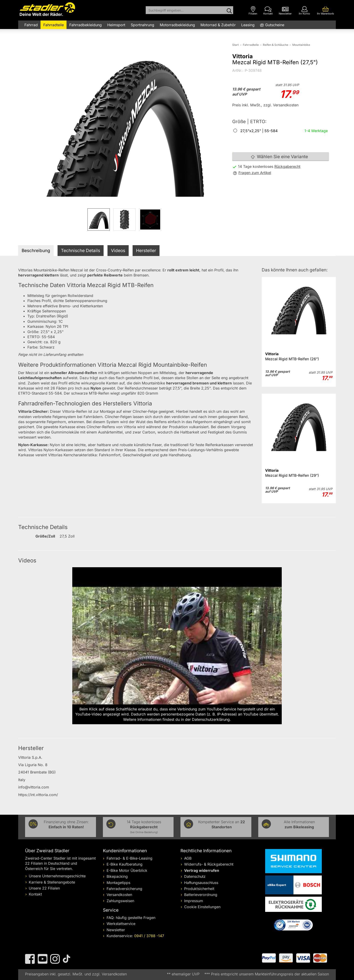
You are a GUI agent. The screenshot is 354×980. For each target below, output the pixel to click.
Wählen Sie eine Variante (279, 157)
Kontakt (35, 894)
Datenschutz (195, 876)
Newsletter (116, 930)
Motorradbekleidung (177, 25)
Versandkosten (119, 895)
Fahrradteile (54, 25)
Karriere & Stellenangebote (52, 882)
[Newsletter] (285, 11)
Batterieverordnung (201, 895)
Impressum (194, 901)
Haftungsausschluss (201, 883)
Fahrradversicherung (124, 889)
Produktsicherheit (199, 889)
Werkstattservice (121, 924)
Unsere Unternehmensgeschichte (57, 876)
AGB (188, 858)
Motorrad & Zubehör (218, 25)
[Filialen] (253, 11)
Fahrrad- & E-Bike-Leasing (129, 858)
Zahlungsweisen (120, 901)
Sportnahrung (142, 25)
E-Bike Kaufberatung (125, 864)
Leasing (248, 25)
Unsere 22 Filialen (44, 888)
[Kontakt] (268, 11)
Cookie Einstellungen (202, 907)
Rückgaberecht (287, 166)
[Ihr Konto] (304, 11)
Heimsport (116, 25)
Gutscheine (275, 25)
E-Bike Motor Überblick (127, 870)
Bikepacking (117, 876)
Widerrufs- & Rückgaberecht (209, 864)
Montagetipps (118, 883)
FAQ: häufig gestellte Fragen (131, 918)
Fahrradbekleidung (86, 25)
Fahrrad (31, 25)
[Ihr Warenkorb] (325, 11)
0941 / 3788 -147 (149, 936)
